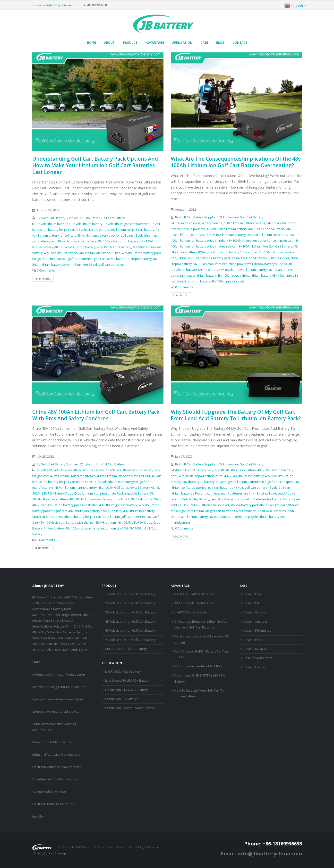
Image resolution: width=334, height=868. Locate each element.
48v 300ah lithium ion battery (75, 247)
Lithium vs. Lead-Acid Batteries (264, 511)
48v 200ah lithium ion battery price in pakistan (65, 505)
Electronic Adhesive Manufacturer (57, 767)
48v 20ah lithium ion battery (244, 476)
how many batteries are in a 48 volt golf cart (245, 493)
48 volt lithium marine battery (76, 488)
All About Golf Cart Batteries (194, 603)
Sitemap (60, 853)
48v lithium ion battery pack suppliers (95, 511)
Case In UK (251, 603)
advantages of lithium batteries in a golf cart (247, 482)
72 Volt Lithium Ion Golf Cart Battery (130, 640)
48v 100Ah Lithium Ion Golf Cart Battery (264, 246)
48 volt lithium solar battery (77, 241)
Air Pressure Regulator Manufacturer (59, 687)
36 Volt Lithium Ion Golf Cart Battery (130, 612)
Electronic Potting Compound (53, 804)
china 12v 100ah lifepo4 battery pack (205, 258)
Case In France (254, 667)
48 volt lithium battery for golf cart (97, 470)
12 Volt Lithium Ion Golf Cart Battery (130, 594)
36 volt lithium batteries (53, 224)
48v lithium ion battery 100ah (100, 253)
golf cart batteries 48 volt (226, 488)
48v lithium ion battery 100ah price (232, 252)
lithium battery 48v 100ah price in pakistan (74, 528)
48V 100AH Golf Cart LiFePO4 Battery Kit (126, 488)
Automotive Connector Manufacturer (59, 674)
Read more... (43, 279)
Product (130, 43)
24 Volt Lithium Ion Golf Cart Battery (130, 603)
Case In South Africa (258, 658)
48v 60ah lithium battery (61, 253)
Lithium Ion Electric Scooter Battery (130, 708)
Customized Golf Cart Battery (126, 649)
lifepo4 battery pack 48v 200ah (252, 505)
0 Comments (46, 270)
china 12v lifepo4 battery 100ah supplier (261, 258)
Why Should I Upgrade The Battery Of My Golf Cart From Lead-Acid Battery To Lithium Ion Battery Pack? (236, 415)
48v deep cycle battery (198, 482)
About (109, 43)
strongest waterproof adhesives (56, 712)
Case (204, 43)
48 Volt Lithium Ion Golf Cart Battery (130, 622)
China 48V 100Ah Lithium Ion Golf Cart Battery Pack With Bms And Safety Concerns (96, 415)
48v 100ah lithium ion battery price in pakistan (260, 241)
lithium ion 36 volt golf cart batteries (98, 265)
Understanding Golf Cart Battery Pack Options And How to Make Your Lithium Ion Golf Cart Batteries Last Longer (95, 165)
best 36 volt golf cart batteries (71, 259)
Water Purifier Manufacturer (53, 742)
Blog (220, 43)
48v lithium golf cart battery (118, 505)
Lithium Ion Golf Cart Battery (105, 218)
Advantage (155, 43)
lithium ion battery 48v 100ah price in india (214, 281)
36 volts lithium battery (93, 230)
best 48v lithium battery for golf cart (76, 517)
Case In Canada (255, 612)
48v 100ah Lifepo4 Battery (267, 229)
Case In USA (252, 594)
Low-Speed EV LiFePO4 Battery (127, 681)
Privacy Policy (43, 853)
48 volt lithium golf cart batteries (73, 476)
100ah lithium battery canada (244, 223)
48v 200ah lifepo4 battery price (201, 476)
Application (182, 43)
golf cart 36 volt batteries (112, 259)
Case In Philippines (257, 631)
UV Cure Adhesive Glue (49, 792)
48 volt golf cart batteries (54, 470)
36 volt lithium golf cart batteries (127, 224)
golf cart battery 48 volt (261, 488)
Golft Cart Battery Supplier (60, 218)
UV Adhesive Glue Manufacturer (56, 779)
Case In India (253, 640)
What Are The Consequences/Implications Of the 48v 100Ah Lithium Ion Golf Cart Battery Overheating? (236, 162)
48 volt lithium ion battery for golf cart (124, 476)
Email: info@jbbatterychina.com (53, 5)
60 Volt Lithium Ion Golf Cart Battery (130, 631)
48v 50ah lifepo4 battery (114, 247)
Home (91, 43)
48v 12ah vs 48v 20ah (145, 499)
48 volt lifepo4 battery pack (194, 470)
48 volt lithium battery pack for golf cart (105, 236)
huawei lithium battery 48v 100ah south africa (217, 276)
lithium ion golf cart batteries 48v (217, 511)
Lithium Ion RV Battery (121, 699)
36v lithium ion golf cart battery (132, 230)
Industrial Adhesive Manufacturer (56, 755)
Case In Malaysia (256, 649)
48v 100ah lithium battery (228, 235)
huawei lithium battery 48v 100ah (210, 270)
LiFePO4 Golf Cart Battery (123, 672)
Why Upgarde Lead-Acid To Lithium (199, 666)
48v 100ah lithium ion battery (118, 241)
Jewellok (38, 816)
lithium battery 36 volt (56, 265)
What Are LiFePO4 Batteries (194, 594)
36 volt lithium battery (87, 224)
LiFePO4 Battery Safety (191, 612)
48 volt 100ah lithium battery (227, 229)
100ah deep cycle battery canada (199, 223)
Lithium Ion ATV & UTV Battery (126, 690)
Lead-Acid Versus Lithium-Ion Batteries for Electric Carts (251, 499)
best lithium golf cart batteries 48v (127, 517)
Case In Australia (256, 622)
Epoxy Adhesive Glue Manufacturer (58, 699)
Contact (240, 43)
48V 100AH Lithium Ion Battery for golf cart (99, 499)
